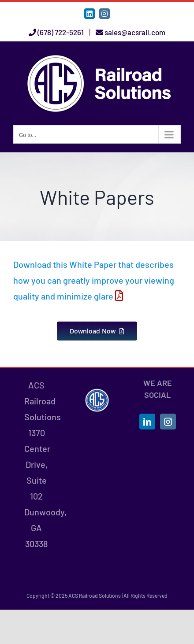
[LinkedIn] (147, 422)
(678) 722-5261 (61, 32)
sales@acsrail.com (135, 32)
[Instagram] (168, 422)
